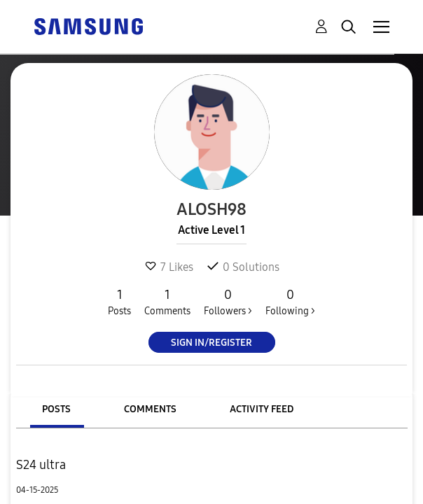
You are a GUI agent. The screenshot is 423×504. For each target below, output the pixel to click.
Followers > (228, 302)
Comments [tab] (150, 409)
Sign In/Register (211, 343)
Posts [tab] (56, 409)
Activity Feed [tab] (262, 409)
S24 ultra (41, 465)
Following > (290, 302)
